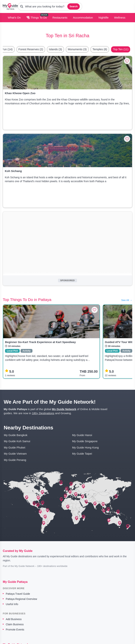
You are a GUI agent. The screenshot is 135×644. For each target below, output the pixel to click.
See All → (127, 300)
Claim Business (15, 624)
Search (74, 6)
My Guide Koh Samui (17, 441)
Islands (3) (55, 49)
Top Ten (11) (121, 49)
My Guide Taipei (82, 454)
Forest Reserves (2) (31, 49)
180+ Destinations (43, 413)
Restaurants (60, 18)
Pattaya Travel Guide (18, 594)
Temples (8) (100, 49)
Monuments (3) (77, 49)
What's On (14, 18)
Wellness (120, 18)
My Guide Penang (15, 460)
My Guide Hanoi (82, 435)
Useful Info (12, 604)
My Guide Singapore (85, 441)
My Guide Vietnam (15, 454)
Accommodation (83, 18)
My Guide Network (64, 409)
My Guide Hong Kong (85, 447)
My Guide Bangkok (16, 435)
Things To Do (37, 18)
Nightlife (103, 18)
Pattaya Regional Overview (21, 599)
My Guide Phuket (15, 447)
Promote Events (15, 630)
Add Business (14, 619)
